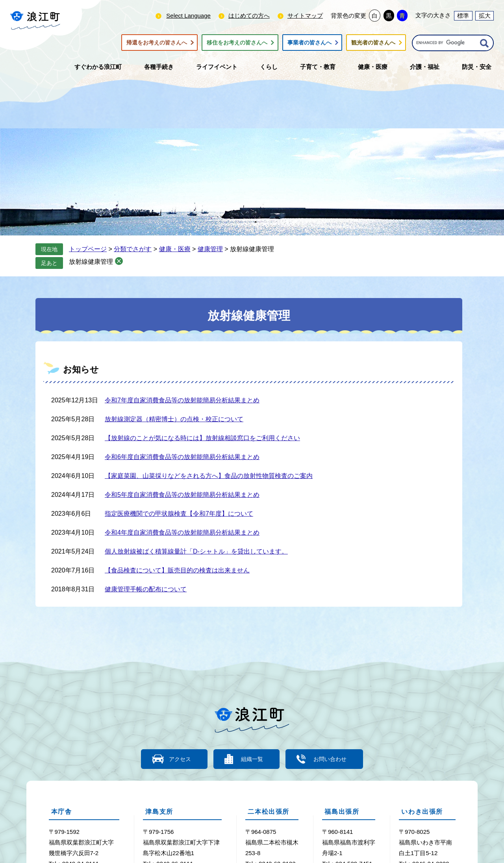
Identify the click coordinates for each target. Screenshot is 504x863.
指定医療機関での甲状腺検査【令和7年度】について (179, 514)
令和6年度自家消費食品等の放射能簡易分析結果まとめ (182, 457)
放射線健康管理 (91, 262)
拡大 (485, 16)
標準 (463, 16)
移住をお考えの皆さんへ (237, 43)
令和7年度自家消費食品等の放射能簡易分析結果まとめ (182, 400)
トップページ (88, 249)
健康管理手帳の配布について (146, 589)
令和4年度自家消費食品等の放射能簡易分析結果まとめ (182, 532)
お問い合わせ (335, 759)
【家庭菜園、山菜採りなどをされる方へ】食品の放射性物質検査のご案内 (209, 476)
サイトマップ (305, 16)
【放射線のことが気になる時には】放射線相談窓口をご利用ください (202, 438)
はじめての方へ (249, 16)
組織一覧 (252, 759)
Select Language (188, 16)
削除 (119, 261)
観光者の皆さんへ (373, 43)
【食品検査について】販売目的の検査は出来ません (177, 570)
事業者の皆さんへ (309, 43)
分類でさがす (133, 249)
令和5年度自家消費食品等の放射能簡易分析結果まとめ (182, 495)
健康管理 (210, 249)
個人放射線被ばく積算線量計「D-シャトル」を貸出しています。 (196, 551)
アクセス (175, 759)
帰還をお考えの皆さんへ (157, 43)
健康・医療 (175, 249)
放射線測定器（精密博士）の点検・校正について (174, 419)
